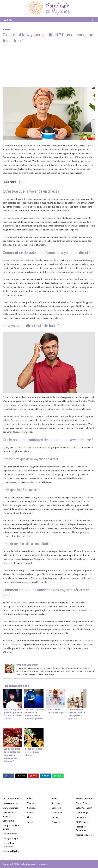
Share (9, 776)
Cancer (30, 813)
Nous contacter (10, 803)
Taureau (31, 803)
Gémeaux (32, 808)
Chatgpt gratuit (10, 808)
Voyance (7, 29)
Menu (8, 20)
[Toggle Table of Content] (20, 182)
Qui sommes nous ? (12, 798)
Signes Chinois (83, 803)
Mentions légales (11, 851)
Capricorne (57, 813)
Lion (29, 817)
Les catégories (10, 834)
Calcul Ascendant (84, 808)
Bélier (30, 798)
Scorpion (56, 803)
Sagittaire (56, 808)
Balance (55, 798)
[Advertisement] (49, 66)
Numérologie (82, 813)
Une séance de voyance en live (17, 260)
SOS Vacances (82, 822)
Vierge (30, 822)
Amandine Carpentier (27, 665)
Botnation (81, 817)
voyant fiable (20, 603)
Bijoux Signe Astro (85, 798)
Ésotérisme (8, 821)
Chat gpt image (10, 838)
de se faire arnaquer (24, 416)
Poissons (56, 822)
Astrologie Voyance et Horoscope (33, 864)
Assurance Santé (84, 835)
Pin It (33, 776)
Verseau (55, 817)
